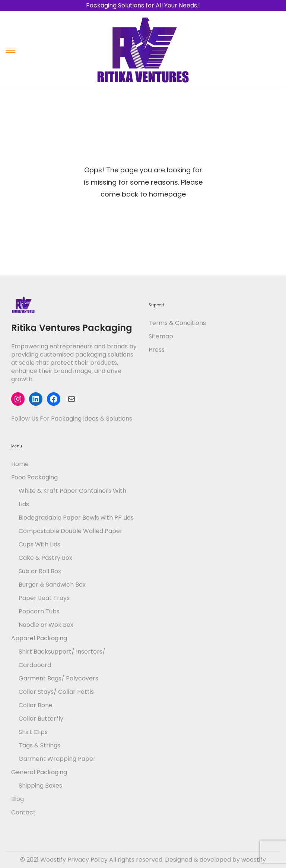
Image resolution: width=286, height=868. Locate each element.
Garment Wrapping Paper (57, 759)
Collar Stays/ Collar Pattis (56, 692)
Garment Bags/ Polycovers (58, 678)
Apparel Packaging (39, 638)
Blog (18, 799)
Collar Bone (36, 705)
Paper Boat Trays (44, 598)
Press (157, 350)
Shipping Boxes (40, 786)
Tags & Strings (39, 745)
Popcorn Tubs (39, 611)
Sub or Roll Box (40, 571)
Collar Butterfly (41, 719)
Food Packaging (34, 477)
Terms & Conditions (177, 323)
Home (20, 464)
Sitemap (161, 336)
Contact (23, 812)
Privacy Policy (88, 860)
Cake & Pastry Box (45, 558)
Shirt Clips (33, 732)
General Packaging (39, 772)
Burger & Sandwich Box (52, 585)
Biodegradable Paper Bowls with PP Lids (76, 518)
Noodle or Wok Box (46, 625)
